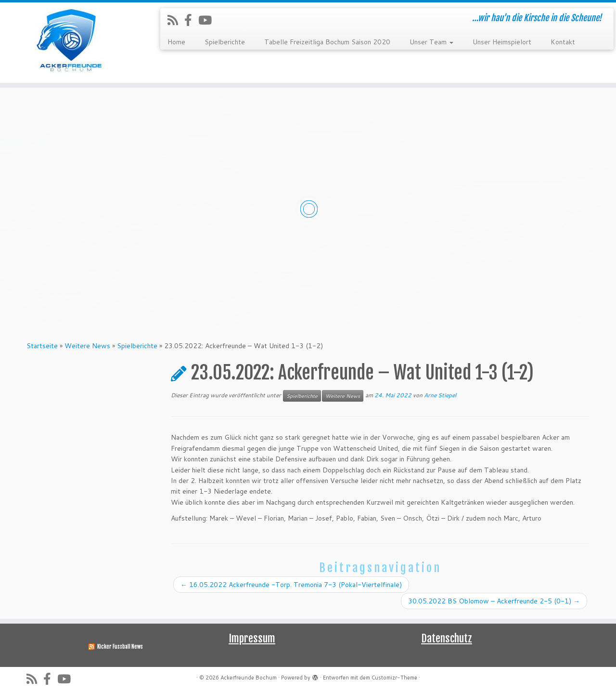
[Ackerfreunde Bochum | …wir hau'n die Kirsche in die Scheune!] (71, 43)
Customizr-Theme (394, 678)
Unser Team (431, 42)
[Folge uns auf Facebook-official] (191, 20)
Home (176, 42)
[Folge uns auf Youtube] (208, 20)
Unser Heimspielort (502, 42)
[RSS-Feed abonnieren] (176, 20)
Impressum (252, 638)
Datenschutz (447, 638)
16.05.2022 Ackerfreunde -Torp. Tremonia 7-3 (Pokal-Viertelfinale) (291, 585)
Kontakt (563, 42)
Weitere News (87, 346)
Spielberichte (225, 42)
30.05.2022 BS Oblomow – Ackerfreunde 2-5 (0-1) (494, 601)
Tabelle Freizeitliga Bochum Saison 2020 (327, 42)
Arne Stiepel (440, 395)
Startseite (42, 346)
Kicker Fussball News (120, 647)
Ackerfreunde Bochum (249, 678)
